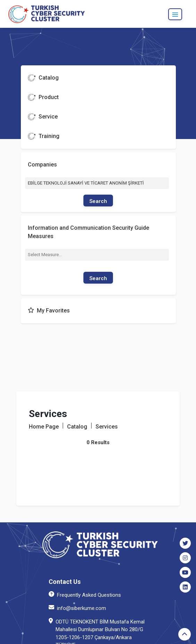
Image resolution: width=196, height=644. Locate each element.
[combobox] (97, 255)
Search (98, 201)
